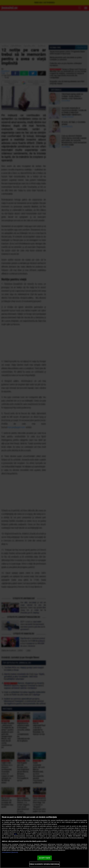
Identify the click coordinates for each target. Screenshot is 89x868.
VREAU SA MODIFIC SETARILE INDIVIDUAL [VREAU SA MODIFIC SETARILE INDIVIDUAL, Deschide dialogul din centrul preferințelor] (45, 864)
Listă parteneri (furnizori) (10, 852)
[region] (44, 841)
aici (16, 834)
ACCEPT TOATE (44, 858)
